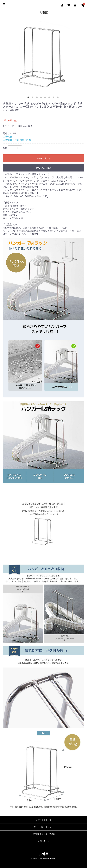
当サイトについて (44, 820)
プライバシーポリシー (44, 827)
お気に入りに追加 (44, 168)
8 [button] (58, 98)
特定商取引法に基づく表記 (44, 834)
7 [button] (54, 98)
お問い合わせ (44, 841)
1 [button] (29, 98)
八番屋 (44, 13)
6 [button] (50, 98)
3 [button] (37, 98)
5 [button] (46, 98)
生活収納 (7, 137)
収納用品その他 (23, 140)
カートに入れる (44, 158)
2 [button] (33, 98)
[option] (43, 56)
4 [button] (41, 98)
